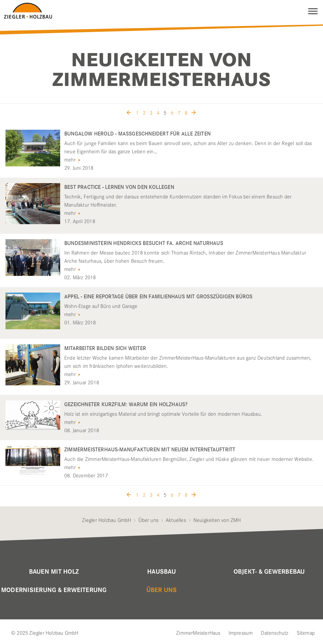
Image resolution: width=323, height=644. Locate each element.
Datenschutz (275, 633)
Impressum (241, 633)
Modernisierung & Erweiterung (54, 590)
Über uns (148, 520)
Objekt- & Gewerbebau (269, 572)
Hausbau (161, 572)
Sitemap (306, 633)
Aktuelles (176, 520)
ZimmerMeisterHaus (198, 633)
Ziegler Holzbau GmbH (107, 520)
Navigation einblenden (313, 11)
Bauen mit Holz (54, 572)
